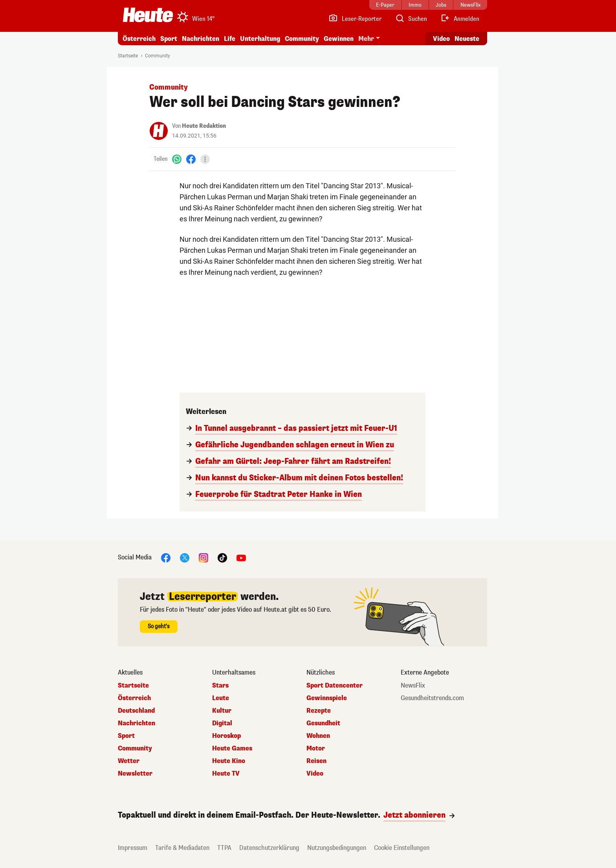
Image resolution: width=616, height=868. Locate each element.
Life (230, 39)
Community (302, 39)
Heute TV (226, 774)
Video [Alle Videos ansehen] (441, 39)
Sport (169, 39)
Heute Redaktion (204, 126)
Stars (220, 686)
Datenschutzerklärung (269, 848)
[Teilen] (205, 159)
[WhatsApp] (177, 159)
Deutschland (136, 711)
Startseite (128, 56)
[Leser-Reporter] (355, 19)
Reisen (316, 761)
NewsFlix (413, 686)
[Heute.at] (148, 15)
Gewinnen (339, 39)
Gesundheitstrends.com (432, 698)
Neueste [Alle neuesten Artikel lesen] (467, 39)
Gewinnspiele (327, 698)
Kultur (222, 711)
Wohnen (318, 736)
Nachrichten (201, 39)
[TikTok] (222, 557)
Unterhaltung (260, 39)
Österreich (139, 39)
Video (315, 774)
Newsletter (135, 774)
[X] (185, 557)
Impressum (133, 848)
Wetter (129, 761)
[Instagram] (203, 557)
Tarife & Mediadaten (182, 848)
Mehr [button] (366, 39)
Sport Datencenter (335, 686)
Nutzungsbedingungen (337, 848)
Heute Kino (229, 761)
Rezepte (319, 711)
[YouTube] (241, 557)
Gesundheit (323, 723)
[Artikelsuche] (411, 19)
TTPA (224, 848)
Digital (222, 723)
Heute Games (232, 748)
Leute (221, 698)
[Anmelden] (460, 19)
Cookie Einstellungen (402, 848)
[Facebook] (191, 159)
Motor (316, 748)
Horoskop (226, 736)
